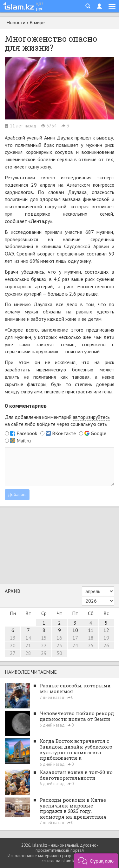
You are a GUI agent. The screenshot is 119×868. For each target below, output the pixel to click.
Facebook (27, 433)
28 (28, 653)
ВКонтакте (64, 433)
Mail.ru (24, 441)
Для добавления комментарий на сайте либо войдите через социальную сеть (57, 421)
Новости (16, 22)
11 (91, 630)
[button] (96, 861)
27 (13, 653)
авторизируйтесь (91, 417)
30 (59, 653)
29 (44, 653)
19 (106, 638)
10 (75, 630)
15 (44, 638)
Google (99, 433)
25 (91, 645)
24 (75, 645)
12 (106, 630)
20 (13, 645)
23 (59, 645)
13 (13, 638)
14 (28, 638)
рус (40, 8)
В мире (37, 22)
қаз (40, 3)
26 (106, 645)
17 (75, 638)
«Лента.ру (39, 221)
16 (59, 638)
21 (28, 645)
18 (91, 638)
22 (44, 645)
